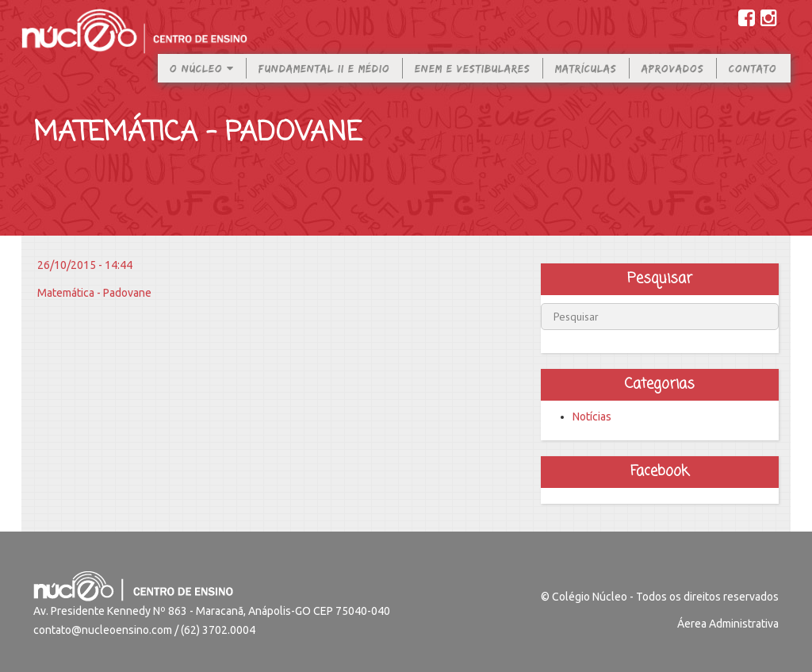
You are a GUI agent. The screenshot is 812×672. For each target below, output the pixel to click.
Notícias (592, 417)
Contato (753, 80)
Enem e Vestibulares (473, 80)
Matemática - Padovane (94, 293)
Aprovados (673, 80)
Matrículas (586, 80)
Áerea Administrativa (728, 624)
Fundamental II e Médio (324, 80)
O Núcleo (202, 80)
